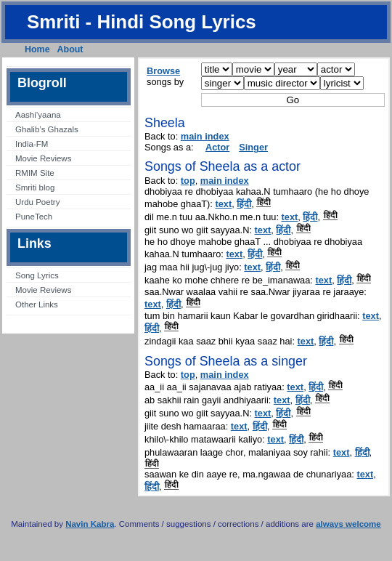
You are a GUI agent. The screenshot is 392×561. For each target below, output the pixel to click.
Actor (217, 147)
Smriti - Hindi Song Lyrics (142, 22)
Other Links (37, 304)
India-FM (32, 144)
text (223, 204)
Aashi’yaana (38, 115)
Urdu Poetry (37, 202)
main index (205, 136)
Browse (163, 71)
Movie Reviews (43, 158)
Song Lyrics (37, 275)
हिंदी (244, 204)
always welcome (348, 524)
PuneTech (34, 217)
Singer (253, 147)
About (70, 49)
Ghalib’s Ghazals (47, 129)
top (188, 181)
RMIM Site (35, 173)
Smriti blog (35, 187)
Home (37, 49)
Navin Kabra (90, 524)
